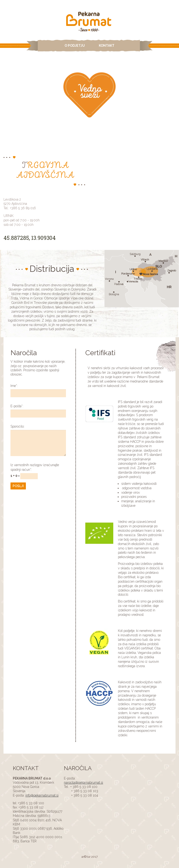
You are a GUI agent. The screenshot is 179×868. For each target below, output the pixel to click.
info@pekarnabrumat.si (42, 795)
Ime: (14, 386)
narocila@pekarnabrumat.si (83, 783)
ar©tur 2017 (90, 857)
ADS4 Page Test (89, 22)
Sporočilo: (17, 426)
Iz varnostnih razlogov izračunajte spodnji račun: (35, 467)
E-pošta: (17, 406)
